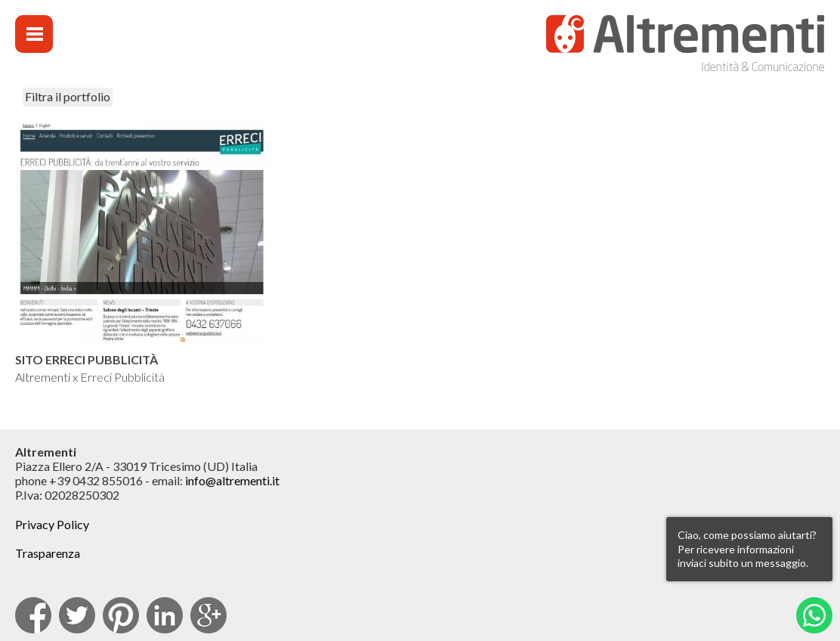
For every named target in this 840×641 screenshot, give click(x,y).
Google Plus (208, 615)
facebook (33, 615)
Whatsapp (814, 615)
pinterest (121, 615)
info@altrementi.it (232, 480)
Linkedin (165, 615)
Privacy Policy (52, 524)
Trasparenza (48, 553)
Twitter (77, 615)
